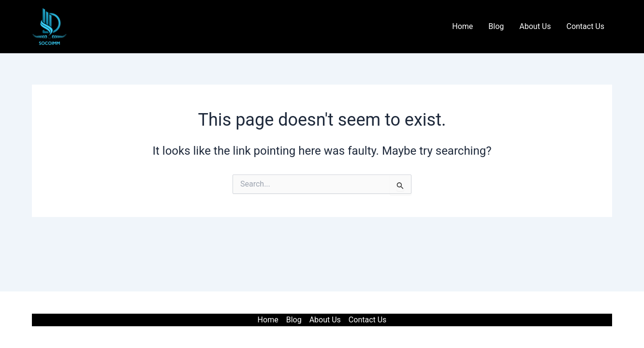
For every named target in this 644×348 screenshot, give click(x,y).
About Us (535, 26)
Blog (496, 26)
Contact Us (585, 26)
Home (462, 26)
